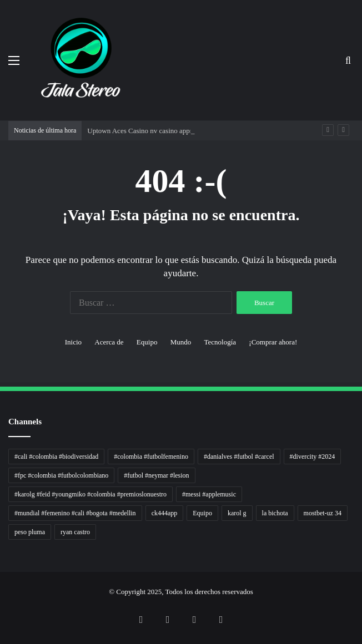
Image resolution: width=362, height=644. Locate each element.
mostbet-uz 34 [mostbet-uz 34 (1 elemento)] (323, 513)
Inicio (73, 342)
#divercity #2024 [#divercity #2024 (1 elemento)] (313, 457)
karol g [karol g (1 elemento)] (237, 513)
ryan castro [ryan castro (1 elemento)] (75, 532)
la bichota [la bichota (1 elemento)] (275, 513)
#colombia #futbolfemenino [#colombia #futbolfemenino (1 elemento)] (151, 457)
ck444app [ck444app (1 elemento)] (165, 513)
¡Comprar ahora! (273, 342)
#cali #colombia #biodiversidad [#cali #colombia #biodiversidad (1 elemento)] (56, 457)
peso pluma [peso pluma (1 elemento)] (30, 532)
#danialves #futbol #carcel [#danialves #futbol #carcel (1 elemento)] (239, 457)
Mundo (181, 342)
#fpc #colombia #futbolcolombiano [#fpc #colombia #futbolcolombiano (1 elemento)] (61, 475)
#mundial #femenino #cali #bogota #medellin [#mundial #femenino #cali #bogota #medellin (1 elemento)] (75, 513)
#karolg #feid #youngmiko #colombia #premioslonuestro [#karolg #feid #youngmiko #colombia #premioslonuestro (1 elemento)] (90, 494)
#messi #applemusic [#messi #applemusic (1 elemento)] (209, 494)
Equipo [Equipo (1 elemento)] (202, 513)
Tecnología (220, 342)
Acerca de (109, 342)
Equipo (147, 342)
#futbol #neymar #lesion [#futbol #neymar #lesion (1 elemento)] (156, 475)
